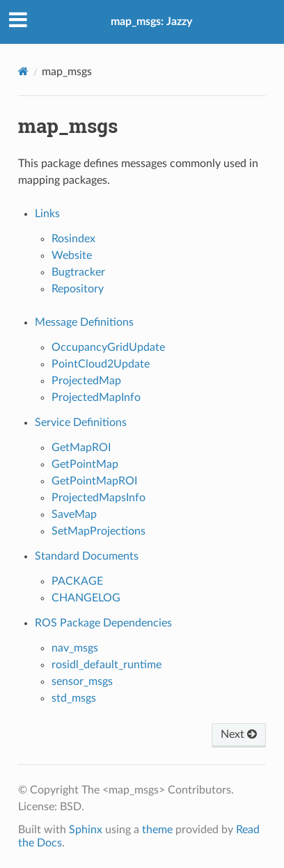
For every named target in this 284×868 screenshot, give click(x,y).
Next (239, 734)
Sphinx (86, 830)
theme (157, 830)
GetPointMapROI (94, 481)
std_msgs (74, 698)
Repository (78, 289)
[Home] (23, 71)
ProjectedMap (86, 381)
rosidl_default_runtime (106, 665)
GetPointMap (85, 464)
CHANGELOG (86, 598)
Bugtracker (78, 272)
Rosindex (73, 239)
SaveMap (74, 514)
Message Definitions (84, 322)
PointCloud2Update (101, 364)
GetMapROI (81, 448)
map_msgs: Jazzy (151, 22)
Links (47, 214)
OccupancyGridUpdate (108, 347)
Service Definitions (81, 423)
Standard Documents (87, 556)
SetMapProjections (98, 531)
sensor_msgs (82, 681)
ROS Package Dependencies (103, 623)
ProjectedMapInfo (96, 397)
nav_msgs (75, 648)
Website (72, 255)
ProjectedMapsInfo (98, 498)
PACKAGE (77, 581)
